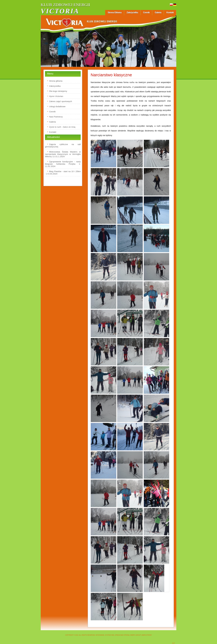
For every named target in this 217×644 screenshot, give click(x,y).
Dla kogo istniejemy (58, 91)
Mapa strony (147, 635)
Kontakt (170, 13)
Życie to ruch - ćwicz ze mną (62, 127)
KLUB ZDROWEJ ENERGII (65, 5)
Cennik (146, 13)
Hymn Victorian (56, 96)
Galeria (158, 13)
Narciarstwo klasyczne (111, 75)
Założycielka (132, 13)
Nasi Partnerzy (56, 117)
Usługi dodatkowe (57, 106)
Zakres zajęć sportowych (61, 101)
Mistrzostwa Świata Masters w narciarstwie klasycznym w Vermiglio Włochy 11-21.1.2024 (63, 154)
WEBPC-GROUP (136, 635)
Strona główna (115, 13)
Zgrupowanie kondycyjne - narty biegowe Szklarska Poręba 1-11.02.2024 (63, 164)
